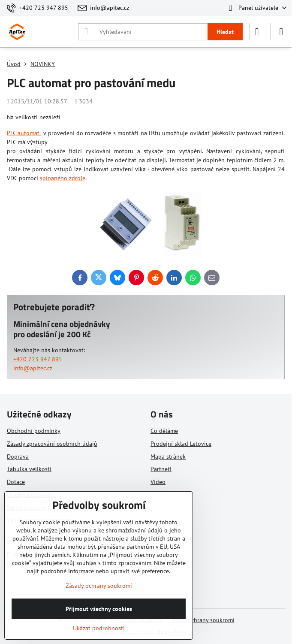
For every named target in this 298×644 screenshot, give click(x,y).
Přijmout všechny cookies (99, 609)
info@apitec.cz (33, 368)
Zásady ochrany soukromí (201, 620)
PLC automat (24, 133)
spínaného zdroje (63, 178)
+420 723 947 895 (38, 359)
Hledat (225, 32)
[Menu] (281, 32)
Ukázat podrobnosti (99, 628)
